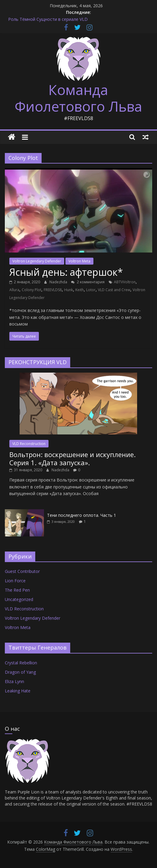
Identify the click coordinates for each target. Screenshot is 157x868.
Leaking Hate (18, 691)
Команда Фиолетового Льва (78, 98)
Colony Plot (31, 290)
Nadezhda (59, 282)
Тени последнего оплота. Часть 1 (82, 515)
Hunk (69, 290)
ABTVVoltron (125, 282)
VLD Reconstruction (29, 444)
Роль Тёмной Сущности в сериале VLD (48, 19)
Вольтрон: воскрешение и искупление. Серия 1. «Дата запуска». (72, 458)
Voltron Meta (79, 261)
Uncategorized (19, 599)
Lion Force (15, 581)
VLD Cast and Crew (114, 290)
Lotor (91, 290)
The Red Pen (17, 590)
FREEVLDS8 (53, 290)
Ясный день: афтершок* (66, 272)
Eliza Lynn (14, 681)
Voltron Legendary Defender (37, 261)
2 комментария (88, 282)
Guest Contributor (22, 571)
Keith (80, 290)
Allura (14, 290)
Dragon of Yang (20, 672)
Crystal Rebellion (21, 663)
